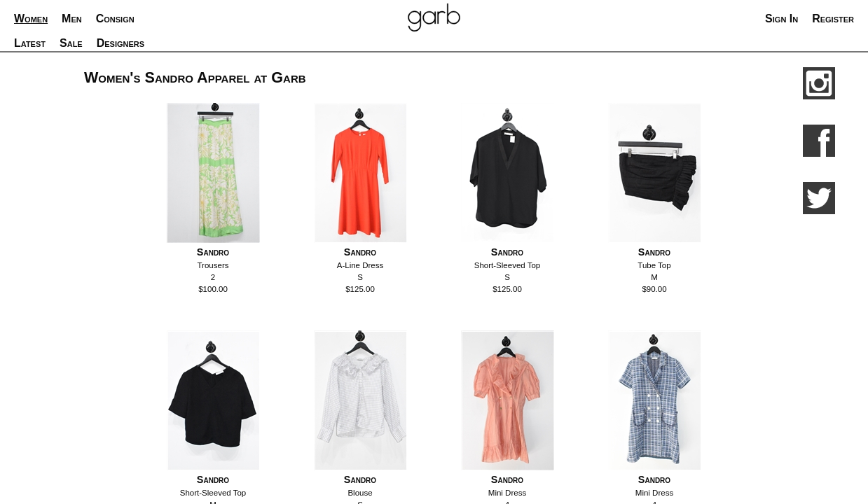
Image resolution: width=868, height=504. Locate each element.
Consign (115, 19)
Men (72, 19)
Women (31, 19)
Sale (71, 43)
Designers (120, 43)
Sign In (781, 19)
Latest (30, 43)
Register (833, 19)
